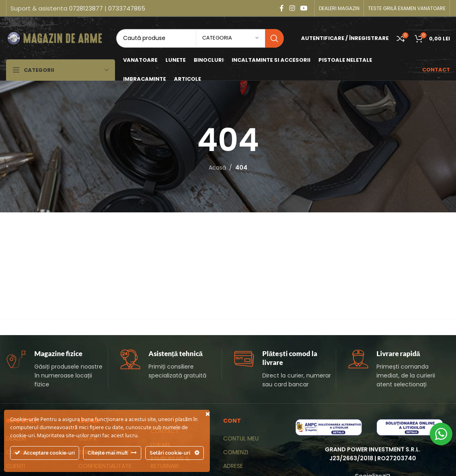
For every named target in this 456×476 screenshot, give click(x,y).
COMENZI (236, 452)
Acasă (217, 168)
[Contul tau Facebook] (282, 8)
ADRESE (233, 466)
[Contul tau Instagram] (292, 8)
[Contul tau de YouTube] (304, 8)
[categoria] (230, 38)
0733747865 (127, 8)
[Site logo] (55, 38)
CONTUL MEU (241, 438)
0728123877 (86, 8)
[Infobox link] (57, 369)
